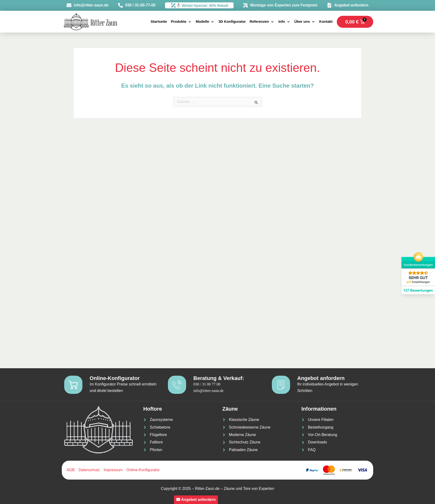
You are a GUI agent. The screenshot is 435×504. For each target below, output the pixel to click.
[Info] (284, 22)
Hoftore (153, 409)
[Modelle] (205, 22)
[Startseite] (159, 22)
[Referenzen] (262, 22)
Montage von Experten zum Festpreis (285, 5)
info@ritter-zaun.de (92, 5)
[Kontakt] (326, 22)
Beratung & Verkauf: (220, 378)
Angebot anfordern (351, 5)
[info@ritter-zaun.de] (70, 6)
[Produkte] (181, 22)
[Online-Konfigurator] (74, 384)
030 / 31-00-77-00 (141, 5)
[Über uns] (305, 22)
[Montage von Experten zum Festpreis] (248, 6)
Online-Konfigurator (116, 378)
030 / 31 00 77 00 (208, 384)
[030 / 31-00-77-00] (122, 6)
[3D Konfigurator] (232, 22)
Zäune (230, 409)
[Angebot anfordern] (330, 6)
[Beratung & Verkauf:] (177, 384)
